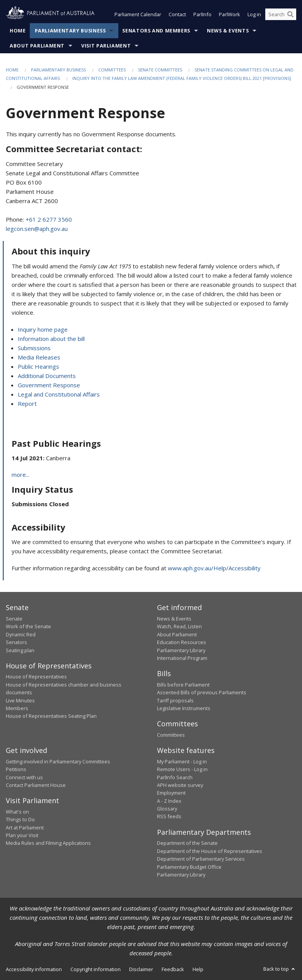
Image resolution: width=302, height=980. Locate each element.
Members (17, 708)
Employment (171, 793)
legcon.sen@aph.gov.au (37, 229)
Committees (112, 70)
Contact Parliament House (36, 785)
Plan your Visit (22, 835)
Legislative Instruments (184, 708)
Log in (254, 15)
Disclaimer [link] (141, 970)
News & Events (228, 31)
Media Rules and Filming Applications (48, 843)
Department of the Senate (187, 843)
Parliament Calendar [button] (138, 15)
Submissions (34, 348)
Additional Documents (47, 376)
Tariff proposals (175, 700)
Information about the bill (51, 339)
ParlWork (229, 15)
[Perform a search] (290, 15)
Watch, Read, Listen (179, 627)
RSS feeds (169, 817)
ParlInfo (202, 15)
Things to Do (20, 820)
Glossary (167, 809)
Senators (16, 643)
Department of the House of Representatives (210, 851)
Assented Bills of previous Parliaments (202, 693)
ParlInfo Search (175, 777)
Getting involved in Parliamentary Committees (58, 761)
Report (27, 404)
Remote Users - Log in (182, 770)
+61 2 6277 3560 (49, 219)
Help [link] (198, 970)
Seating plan (20, 650)
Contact (177, 15)
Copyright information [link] (96, 970)
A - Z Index (169, 801)
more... (20, 475)
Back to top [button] (280, 969)
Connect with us (24, 777)
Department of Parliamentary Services (201, 859)
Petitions (16, 770)
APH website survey (180, 785)
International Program (182, 658)
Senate (14, 619)
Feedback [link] (173, 970)
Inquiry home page (43, 329)
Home (18, 31)
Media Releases (39, 357)
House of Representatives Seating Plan (51, 716)
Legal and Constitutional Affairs (59, 394)
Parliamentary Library (181, 650)
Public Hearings (38, 366)
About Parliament (37, 46)
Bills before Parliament (183, 685)
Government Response (49, 385)
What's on (17, 812)
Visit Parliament (106, 46)
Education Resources (182, 643)
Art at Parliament (25, 827)
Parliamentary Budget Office (189, 867)
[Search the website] (281, 15)
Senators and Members (156, 31)
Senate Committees (160, 70)
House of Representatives (36, 677)
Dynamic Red (21, 634)
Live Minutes (20, 700)
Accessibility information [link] (34, 970)
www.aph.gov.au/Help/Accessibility (214, 568)
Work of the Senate (28, 627)
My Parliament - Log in (182, 761)
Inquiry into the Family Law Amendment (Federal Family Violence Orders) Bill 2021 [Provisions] (182, 79)
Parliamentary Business (70, 31)
